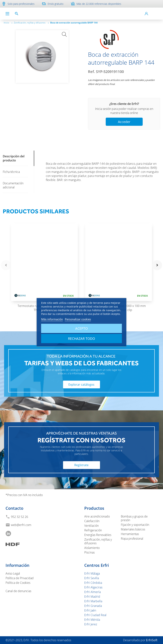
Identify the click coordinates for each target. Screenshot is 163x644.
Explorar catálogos (81, 384)
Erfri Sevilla (92, 578)
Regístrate (81, 465)
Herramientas (130, 534)
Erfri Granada (93, 606)
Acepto (81, 328)
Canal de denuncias (18, 591)
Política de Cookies (18, 583)
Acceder (124, 122)
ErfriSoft (152, 640)
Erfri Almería (92, 592)
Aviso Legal (13, 573)
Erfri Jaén (90, 610)
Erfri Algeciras (93, 587)
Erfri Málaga (92, 573)
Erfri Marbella (93, 601)
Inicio (8, 23)
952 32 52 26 (19, 517)
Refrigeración (93, 530)
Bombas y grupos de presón (134, 518)
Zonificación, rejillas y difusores (31, 23)
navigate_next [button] (157, 265)
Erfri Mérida (92, 620)
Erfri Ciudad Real (95, 615)
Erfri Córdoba (93, 583)
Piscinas (89, 552)
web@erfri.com (21, 525)
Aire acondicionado (97, 516)
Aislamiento (92, 548)
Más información (52, 319)
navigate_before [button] (6, 265)
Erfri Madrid (92, 597)
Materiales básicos (133, 529)
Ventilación (91, 526)
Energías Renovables (98, 535)
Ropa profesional (132, 539)
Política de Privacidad (20, 578)
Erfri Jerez (91, 624)
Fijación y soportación (135, 525)
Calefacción (92, 521)
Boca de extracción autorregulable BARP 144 (74, 23)
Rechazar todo (81, 339)
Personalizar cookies (78, 319)
